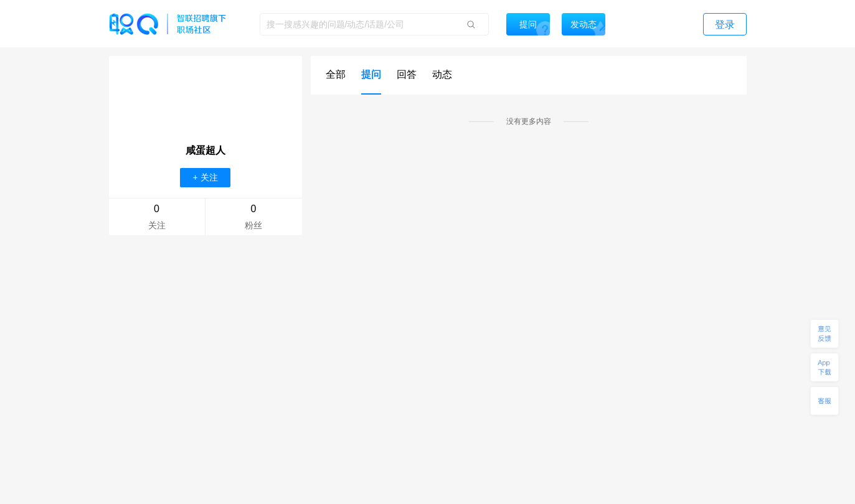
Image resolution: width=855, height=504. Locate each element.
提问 (371, 74)
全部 (336, 74)
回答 (407, 74)
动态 (442, 74)
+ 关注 (205, 177)
